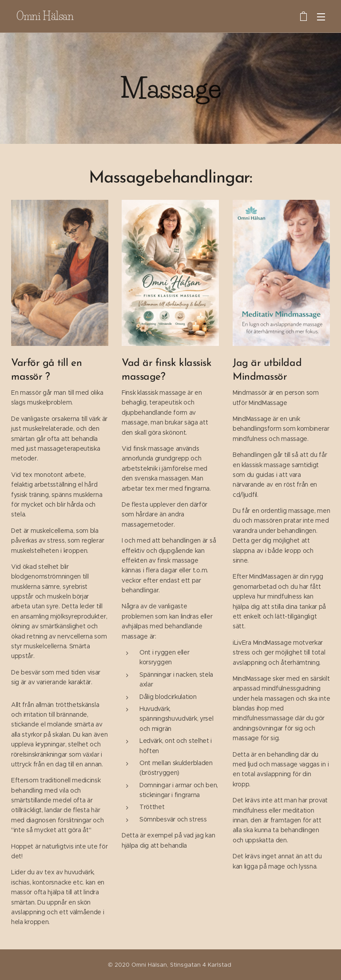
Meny (321, 17)
